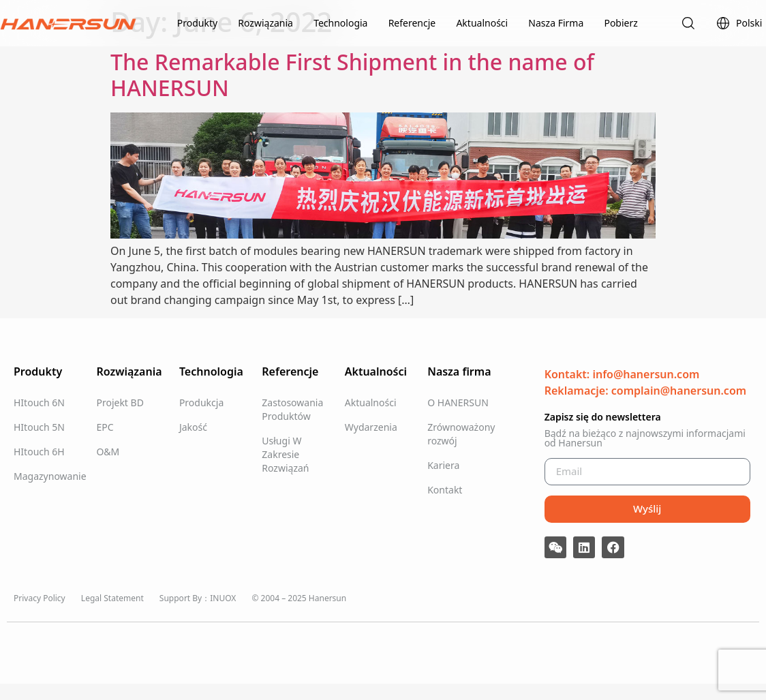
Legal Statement (112, 598)
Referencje (412, 23)
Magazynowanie (48, 476)
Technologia (340, 23)
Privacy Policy (40, 598)
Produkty (197, 23)
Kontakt (445, 490)
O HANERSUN (458, 402)
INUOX (223, 598)
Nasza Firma (556, 23)
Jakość (193, 427)
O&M (108, 452)
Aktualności (482, 23)
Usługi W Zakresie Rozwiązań (285, 454)
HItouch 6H (39, 452)
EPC (105, 427)
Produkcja (201, 402)
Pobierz (621, 23)
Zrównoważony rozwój (461, 434)
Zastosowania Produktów (292, 409)
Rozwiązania (265, 23)
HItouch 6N (39, 402)
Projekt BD (120, 402)
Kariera (443, 465)
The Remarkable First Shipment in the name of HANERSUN (352, 75)
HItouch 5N (39, 427)
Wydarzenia (371, 427)
